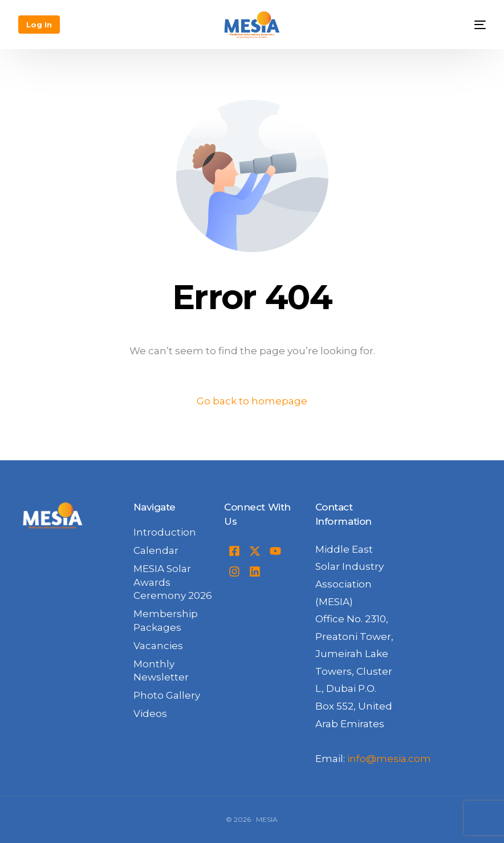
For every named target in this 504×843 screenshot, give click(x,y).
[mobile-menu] (472, 25)
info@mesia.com (389, 759)
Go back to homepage (252, 401)
